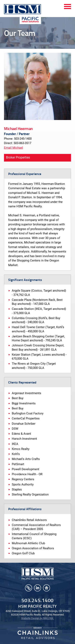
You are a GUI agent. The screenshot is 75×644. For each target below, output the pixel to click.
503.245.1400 (37, 600)
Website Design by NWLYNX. (37, 618)
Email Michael (13, 148)
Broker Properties (18, 157)
